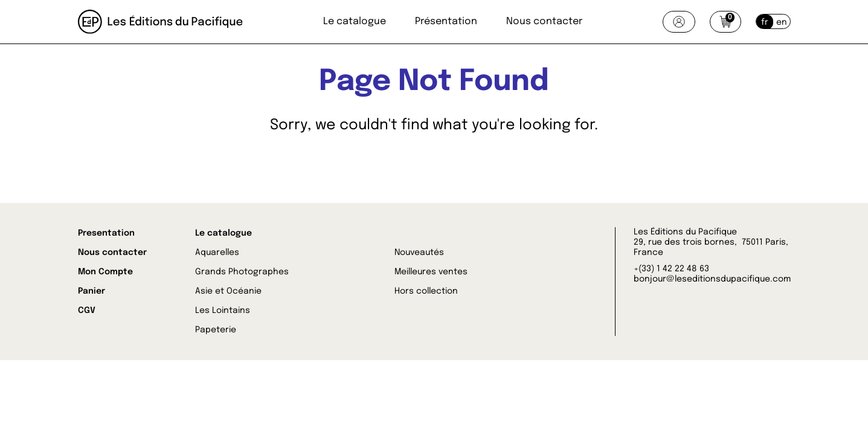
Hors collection (426, 291)
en (782, 22)
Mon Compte (105, 272)
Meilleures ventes (431, 272)
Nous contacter (544, 21)
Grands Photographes (242, 272)
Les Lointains (223, 311)
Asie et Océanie (228, 291)
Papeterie (216, 330)
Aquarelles (217, 253)
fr (765, 22)
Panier (92, 291)
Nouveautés (419, 253)
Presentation (106, 233)
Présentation (446, 21)
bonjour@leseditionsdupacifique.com (712, 279)
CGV (87, 311)
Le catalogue (355, 21)
